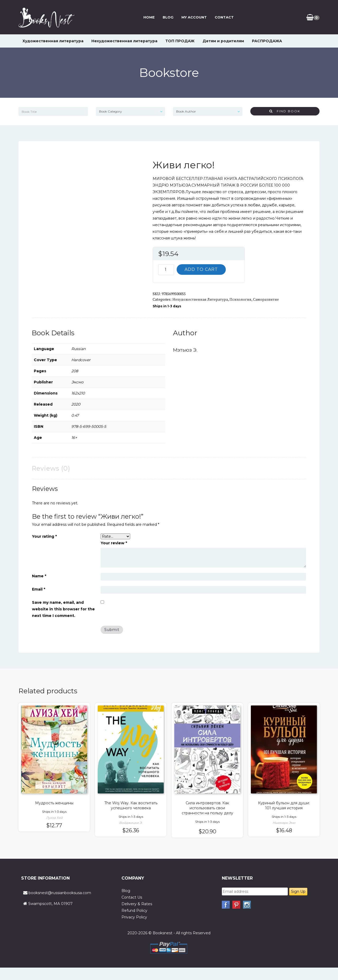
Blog (167, 17)
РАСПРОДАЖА (267, 41)
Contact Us (132, 897)
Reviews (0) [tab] (51, 468)
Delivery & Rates (137, 904)
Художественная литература (53, 41)
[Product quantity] (166, 270)
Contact (223, 17)
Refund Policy (134, 911)
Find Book (285, 111)
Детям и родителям (223, 41)
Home (148, 17)
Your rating (44, 536)
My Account (193, 17)
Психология (240, 299)
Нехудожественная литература (124, 41)
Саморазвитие (266, 299)
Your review (114, 543)
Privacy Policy (134, 917)
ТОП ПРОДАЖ (180, 41)
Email (39, 589)
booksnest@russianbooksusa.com (60, 893)
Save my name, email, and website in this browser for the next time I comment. (63, 609)
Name (39, 576)
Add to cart (201, 269)
